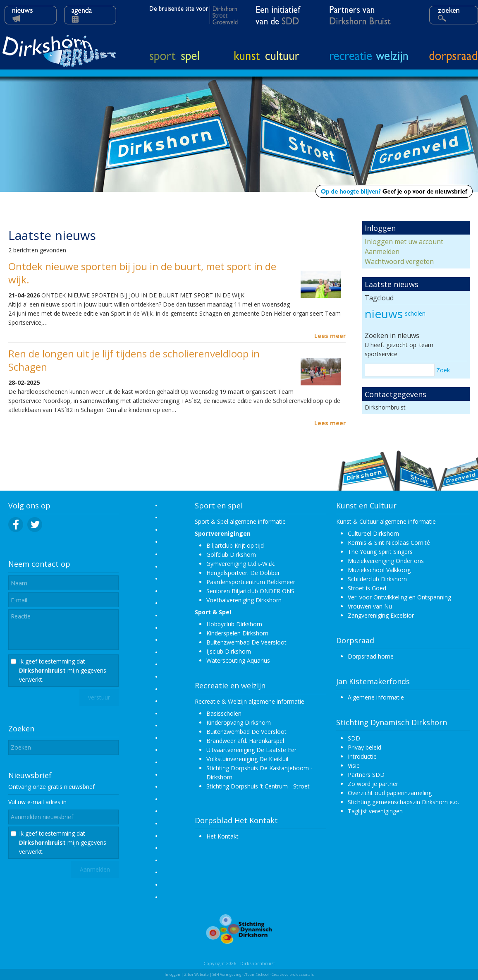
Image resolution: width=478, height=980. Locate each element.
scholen (415, 313)
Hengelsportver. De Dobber (243, 573)
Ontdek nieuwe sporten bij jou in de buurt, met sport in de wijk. (142, 273)
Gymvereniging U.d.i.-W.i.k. (241, 564)
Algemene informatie (376, 697)
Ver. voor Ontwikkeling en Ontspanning (399, 597)
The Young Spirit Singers (380, 552)
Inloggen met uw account (404, 242)
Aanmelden (382, 252)
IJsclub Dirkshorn (229, 651)
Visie (354, 766)
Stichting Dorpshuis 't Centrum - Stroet (258, 786)
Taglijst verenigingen (375, 811)
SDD (354, 738)
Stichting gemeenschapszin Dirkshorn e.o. (403, 802)
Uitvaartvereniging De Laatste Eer (251, 750)
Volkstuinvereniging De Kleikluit (248, 759)
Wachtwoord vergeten (399, 261)
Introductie (362, 756)
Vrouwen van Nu (370, 606)
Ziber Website (196, 974)
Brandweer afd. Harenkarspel (245, 741)
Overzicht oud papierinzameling (390, 793)
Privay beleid (364, 747)
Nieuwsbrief (30, 775)
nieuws (384, 314)
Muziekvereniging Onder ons (386, 561)
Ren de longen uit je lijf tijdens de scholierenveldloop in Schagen (134, 360)
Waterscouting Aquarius (238, 660)
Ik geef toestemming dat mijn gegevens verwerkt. (63, 670)
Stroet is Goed (367, 588)
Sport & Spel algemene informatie (240, 521)
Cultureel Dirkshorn (373, 533)
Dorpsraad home (371, 656)
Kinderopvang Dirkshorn (239, 722)
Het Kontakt (222, 836)
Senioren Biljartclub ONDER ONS (250, 591)
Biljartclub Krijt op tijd (235, 545)
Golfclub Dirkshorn (231, 555)
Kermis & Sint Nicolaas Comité (389, 543)
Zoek (443, 370)
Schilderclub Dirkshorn (377, 579)
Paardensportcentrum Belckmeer (251, 582)
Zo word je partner (373, 784)
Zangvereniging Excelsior (381, 615)
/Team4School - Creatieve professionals (279, 974)
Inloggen (172, 974)
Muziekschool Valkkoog (379, 570)
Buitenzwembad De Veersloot (246, 642)
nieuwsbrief (79, 787)
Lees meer (330, 336)
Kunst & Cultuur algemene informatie (386, 521)
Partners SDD (366, 775)
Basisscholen (224, 713)
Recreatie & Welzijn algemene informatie (250, 701)
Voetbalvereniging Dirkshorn (244, 600)
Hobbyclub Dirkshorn (234, 624)
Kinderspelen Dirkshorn (237, 633)
